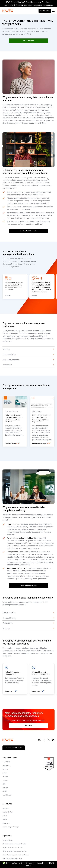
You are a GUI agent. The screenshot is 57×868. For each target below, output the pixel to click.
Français (5, 777)
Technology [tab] (8, 365)
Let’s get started (28, 41)
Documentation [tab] (9, 354)
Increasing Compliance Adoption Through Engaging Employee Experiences (42, 418)
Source (8, 295)
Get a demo (29, 726)
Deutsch (5, 769)
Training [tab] (6, 349)
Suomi (5, 791)
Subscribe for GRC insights (14, 748)
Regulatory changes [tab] (11, 360)
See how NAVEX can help (28, 231)
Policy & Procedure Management (13, 673)
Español (5, 780)
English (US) (6, 762)
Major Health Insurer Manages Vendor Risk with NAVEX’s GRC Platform (14, 418)
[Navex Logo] (8, 11)
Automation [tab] (8, 623)
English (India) (7, 795)
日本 (4, 784)
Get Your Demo (45, 11)
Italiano (5, 773)
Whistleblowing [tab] (9, 618)
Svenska (5, 788)
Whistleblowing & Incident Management (41, 673)
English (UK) (6, 766)
